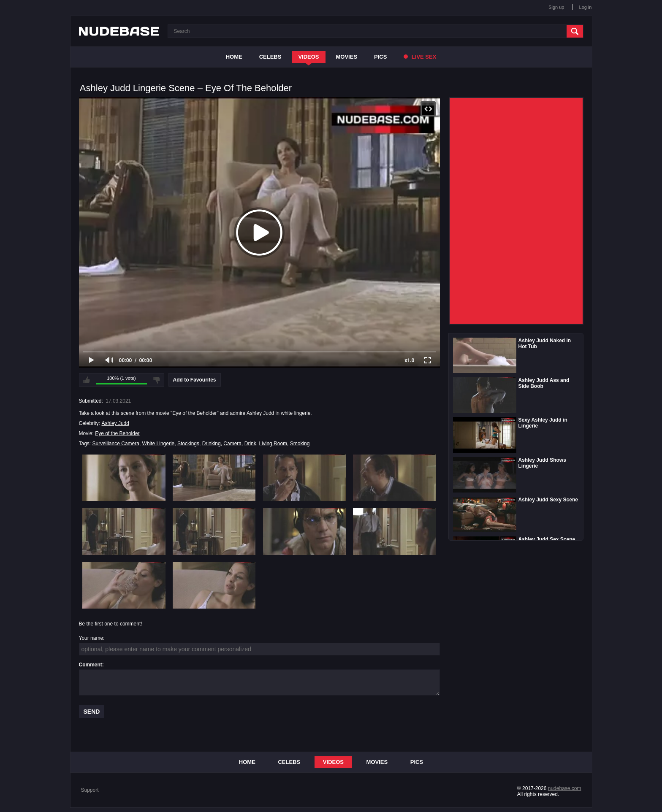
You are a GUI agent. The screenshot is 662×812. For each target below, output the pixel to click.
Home (234, 57)
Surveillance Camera (116, 444)
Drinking (212, 444)
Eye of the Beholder (117, 433)
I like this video (87, 380)
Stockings (188, 444)
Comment (91, 665)
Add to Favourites (195, 380)
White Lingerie (159, 444)
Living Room (273, 444)
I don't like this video (157, 380)
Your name (91, 638)
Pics (380, 57)
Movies (347, 57)
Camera (232, 444)
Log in (586, 7)
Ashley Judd (115, 423)
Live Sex (420, 57)
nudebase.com (565, 788)
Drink (250, 444)
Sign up (556, 7)
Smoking (300, 444)
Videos (308, 57)
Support (90, 790)
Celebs (270, 57)
